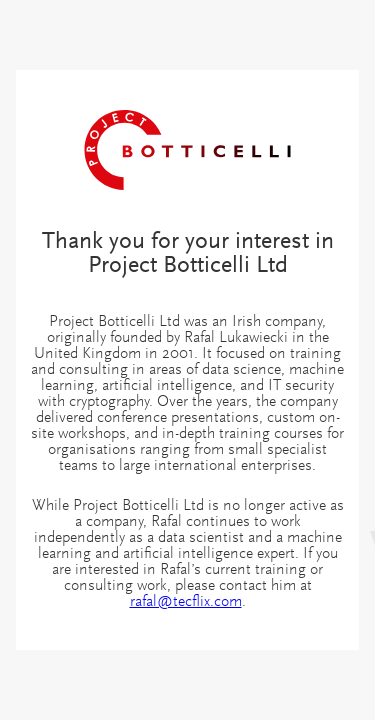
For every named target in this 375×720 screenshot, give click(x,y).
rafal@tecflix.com (186, 602)
